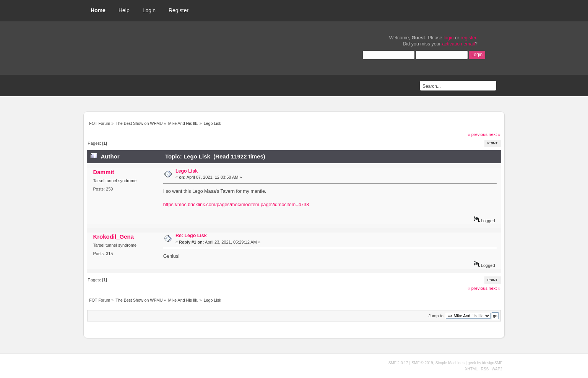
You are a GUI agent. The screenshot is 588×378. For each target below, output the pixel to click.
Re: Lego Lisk (191, 236)
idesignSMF (492, 363)
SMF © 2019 (422, 363)
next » (495, 134)
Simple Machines (450, 363)
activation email (458, 44)
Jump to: (437, 316)
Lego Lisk (187, 171)
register (469, 38)
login (448, 38)
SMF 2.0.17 (398, 363)
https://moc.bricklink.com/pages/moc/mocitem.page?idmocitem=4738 (236, 205)
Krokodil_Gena (113, 237)
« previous (478, 134)
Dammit (103, 172)
